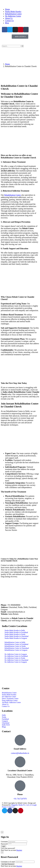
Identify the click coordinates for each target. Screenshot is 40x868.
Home (7, 64)
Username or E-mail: (8, 862)
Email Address (20, 749)
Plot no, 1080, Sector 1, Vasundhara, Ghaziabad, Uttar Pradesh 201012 (20, 776)
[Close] (2, 832)
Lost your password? (8, 848)
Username (4, 842)
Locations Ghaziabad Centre (20, 770)
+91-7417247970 (20, 799)
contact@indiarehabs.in (20, 753)
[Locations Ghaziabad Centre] (20, 762)
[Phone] (20, 786)
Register (19, 850)
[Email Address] (20, 740)
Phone (20, 794)
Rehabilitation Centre (13, 195)
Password (4, 844)
